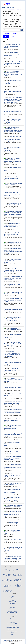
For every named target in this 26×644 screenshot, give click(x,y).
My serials (18, 9)
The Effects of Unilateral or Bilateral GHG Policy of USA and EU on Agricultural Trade (13, 336)
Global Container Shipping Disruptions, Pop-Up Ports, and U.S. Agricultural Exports (12, 458)
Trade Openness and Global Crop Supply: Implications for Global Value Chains (13, 82)
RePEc (11, 640)
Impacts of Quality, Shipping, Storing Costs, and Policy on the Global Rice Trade (13, 435)
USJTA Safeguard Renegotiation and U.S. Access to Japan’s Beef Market (13, 380)
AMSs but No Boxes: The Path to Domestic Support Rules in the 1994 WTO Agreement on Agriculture (13, 363)
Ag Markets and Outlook (14, 452)
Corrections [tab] (13, 36)
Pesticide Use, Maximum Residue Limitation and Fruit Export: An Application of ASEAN (13, 270)
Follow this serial (12, 9)
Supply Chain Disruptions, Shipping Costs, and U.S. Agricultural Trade (12, 444)
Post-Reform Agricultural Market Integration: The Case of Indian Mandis (13, 532)
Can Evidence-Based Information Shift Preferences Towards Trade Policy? (13, 310)
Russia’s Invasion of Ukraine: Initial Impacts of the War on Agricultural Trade (13, 169)
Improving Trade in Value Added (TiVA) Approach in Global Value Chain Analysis (13, 91)
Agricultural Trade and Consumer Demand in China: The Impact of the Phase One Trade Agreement (13, 388)
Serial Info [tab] (15, 34)
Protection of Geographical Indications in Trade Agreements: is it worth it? (13, 261)
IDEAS (6, 640)
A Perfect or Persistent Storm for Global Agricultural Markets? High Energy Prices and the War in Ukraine (13, 213)
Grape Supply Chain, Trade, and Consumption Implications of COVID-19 (13, 234)
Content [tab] (6, 36)
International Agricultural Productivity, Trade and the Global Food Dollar (13, 112)
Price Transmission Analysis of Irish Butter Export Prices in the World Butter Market (13, 475)
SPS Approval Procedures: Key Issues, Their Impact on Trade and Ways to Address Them (13, 278)
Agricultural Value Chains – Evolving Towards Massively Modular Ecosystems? (12, 121)
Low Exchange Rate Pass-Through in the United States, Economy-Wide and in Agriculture (13, 491)
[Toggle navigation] (16, 4)
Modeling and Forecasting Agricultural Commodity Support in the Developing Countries (13, 344)
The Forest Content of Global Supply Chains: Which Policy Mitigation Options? (13, 300)
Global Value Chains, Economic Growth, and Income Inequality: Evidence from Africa (13, 549)
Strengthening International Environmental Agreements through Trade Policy (13, 63)
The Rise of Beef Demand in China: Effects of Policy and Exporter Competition (13, 149)
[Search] (22, 30)
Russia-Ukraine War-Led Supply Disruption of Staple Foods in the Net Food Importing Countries (13, 499)
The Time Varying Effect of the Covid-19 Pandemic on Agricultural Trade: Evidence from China (13, 427)
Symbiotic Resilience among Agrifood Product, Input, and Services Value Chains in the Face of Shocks (13, 558)
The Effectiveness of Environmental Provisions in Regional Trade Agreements (12, 54)
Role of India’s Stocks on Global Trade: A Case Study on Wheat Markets (12, 370)
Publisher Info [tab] (7, 34)
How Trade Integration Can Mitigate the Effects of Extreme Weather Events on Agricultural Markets (13, 225)
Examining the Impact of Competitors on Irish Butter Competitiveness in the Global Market (13, 160)
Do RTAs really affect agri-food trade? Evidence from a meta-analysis (12, 46)
